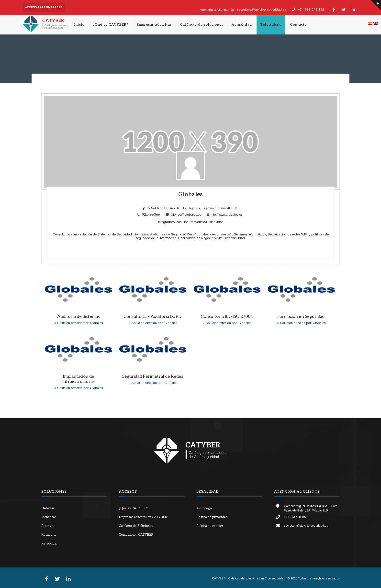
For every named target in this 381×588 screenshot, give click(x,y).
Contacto (298, 25)
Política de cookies (210, 526)
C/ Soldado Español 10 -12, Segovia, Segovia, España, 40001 (192, 208)
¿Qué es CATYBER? (111, 25)
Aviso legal (204, 508)
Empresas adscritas (154, 25)
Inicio (79, 25)
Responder (50, 544)
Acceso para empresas (44, 7)
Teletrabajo (271, 25)
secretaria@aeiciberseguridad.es (261, 9)
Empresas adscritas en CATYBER (143, 517)
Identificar (49, 517)
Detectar (48, 508)
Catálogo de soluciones (202, 25)
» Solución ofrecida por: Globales (78, 323)
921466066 (151, 215)
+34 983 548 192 (311, 9)
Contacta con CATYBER (136, 535)
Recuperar (49, 535)
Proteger (48, 526)
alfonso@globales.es (184, 215)
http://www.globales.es (225, 215)
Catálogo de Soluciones (136, 526)
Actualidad (242, 25)
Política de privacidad (212, 517)
